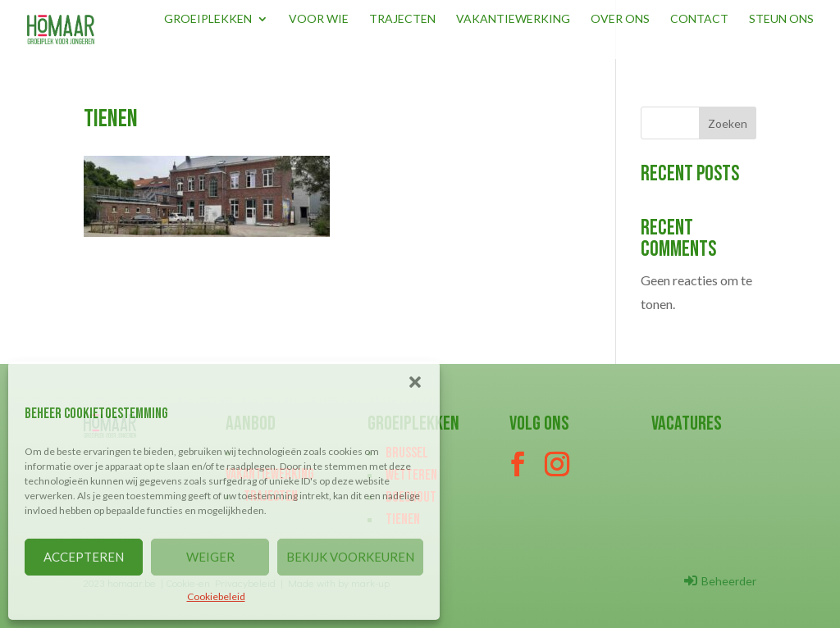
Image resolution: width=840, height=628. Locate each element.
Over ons (620, 19)
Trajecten (402, 19)
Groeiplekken (208, 19)
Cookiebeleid (216, 596)
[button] (415, 382)
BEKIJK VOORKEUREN (350, 557)
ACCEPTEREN (84, 557)
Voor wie (319, 19)
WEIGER (210, 557)
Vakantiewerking (513, 19)
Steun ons (781, 19)
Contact (699, 19)
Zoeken (728, 123)
